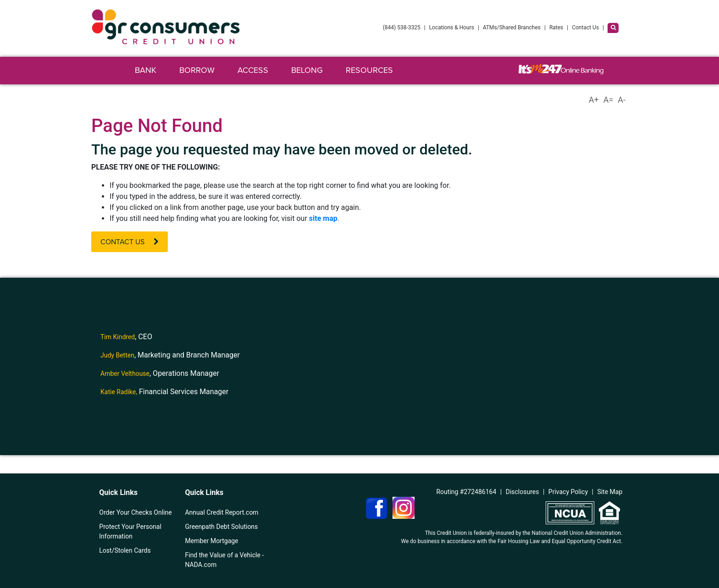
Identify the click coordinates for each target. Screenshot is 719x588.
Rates (556, 27)
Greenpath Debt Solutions (221, 527)
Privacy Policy (568, 492)
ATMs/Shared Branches (512, 27)
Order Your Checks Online (135, 512)
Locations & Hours (452, 27)
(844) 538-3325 (402, 27)
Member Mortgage (211, 541)
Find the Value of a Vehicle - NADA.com (224, 560)
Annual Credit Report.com (221, 512)
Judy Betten (117, 355)
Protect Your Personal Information (130, 531)
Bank (146, 70)
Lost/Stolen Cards (125, 550)
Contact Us (585, 27)
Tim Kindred (118, 337)
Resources (369, 70)
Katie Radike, (119, 392)
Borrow (197, 70)
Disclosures (523, 492)
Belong (307, 70)
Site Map (610, 492)
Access (253, 70)
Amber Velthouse (125, 374)
